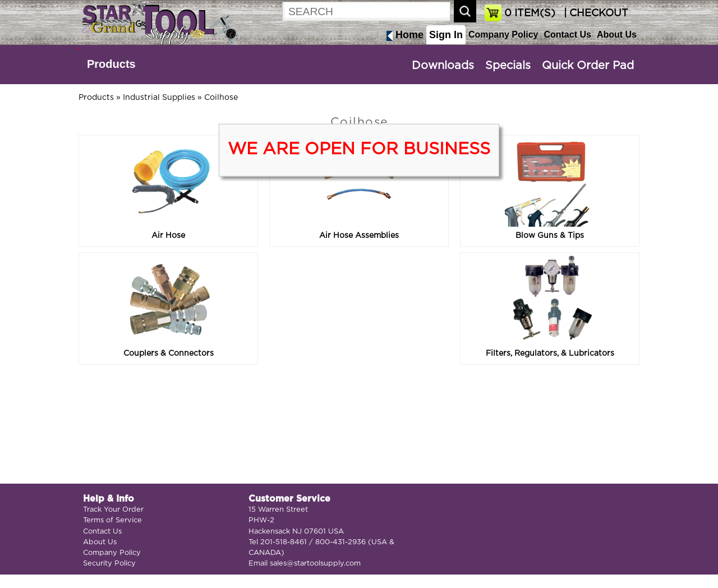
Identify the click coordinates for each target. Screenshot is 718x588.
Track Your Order (113, 510)
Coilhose (221, 98)
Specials (508, 66)
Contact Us (567, 35)
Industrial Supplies (159, 98)
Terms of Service (112, 520)
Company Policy (503, 35)
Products (111, 64)
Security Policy (109, 564)
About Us (617, 35)
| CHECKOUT (595, 13)
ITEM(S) (530, 13)
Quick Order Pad (588, 66)
